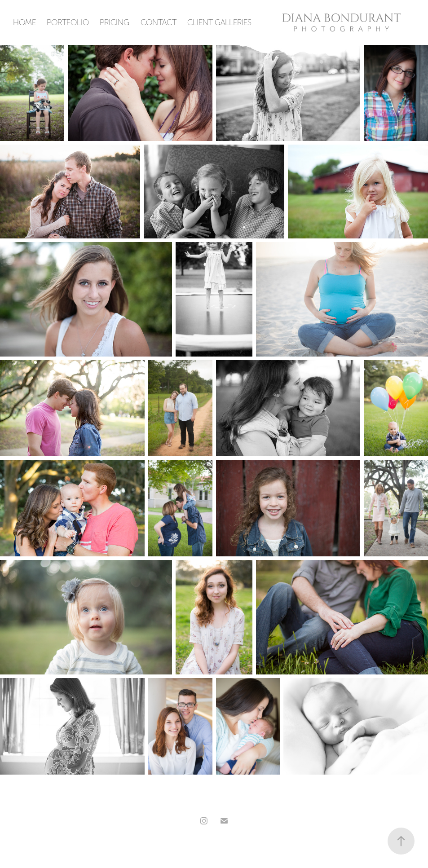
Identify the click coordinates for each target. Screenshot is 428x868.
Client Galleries (219, 22)
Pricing (115, 22)
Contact (159, 22)
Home (24, 22)
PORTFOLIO (68, 22)
